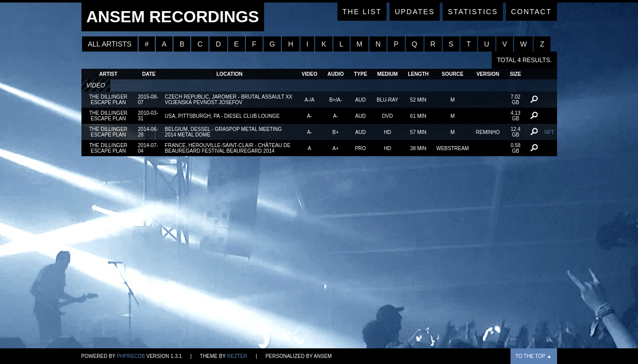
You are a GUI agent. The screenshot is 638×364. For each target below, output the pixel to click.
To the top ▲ (534, 356)
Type (360, 74)
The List (362, 12)
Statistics (473, 12)
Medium (388, 74)
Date (149, 74)
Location (229, 74)
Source (453, 74)
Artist (108, 74)
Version (488, 74)
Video (309, 74)
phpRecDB (131, 356)
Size (516, 74)
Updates (415, 12)
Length (418, 74)
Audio (335, 74)
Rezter (237, 356)
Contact (531, 12)
